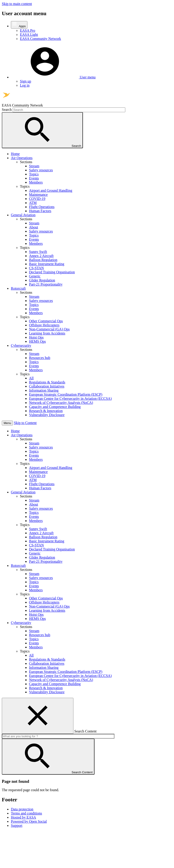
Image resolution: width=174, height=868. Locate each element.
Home (15, 154)
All (31, 378)
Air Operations (22, 158)
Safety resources (41, 170)
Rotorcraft (18, 288)
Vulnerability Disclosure (47, 415)
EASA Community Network (40, 39)
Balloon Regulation (43, 260)
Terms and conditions (27, 813)
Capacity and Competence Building (55, 407)
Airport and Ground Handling (51, 190)
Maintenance (38, 195)
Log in (25, 85)
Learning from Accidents (47, 333)
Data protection (22, 809)
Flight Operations (42, 207)
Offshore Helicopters (44, 325)
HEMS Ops (37, 341)
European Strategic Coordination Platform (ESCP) (66, 394)
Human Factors (40, 211)
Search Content (85, 731)
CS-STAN (36, 268)
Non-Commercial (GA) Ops (49, 329)
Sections (26, 439)
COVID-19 (37, 199)
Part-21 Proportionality (46, 284)
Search (7, 110)
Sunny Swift (38, 252)
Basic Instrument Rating (47, 264)
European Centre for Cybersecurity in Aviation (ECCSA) (70, 399)
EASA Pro (28, 30)
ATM (33, 203)
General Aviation (23, 215)
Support (17, 826)
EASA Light (29, 35)
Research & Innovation (46, 411)
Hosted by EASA (23, 817)
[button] (19, 25)
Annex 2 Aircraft (41, 256)
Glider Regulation (42, 280)
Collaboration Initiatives (47, 386)
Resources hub (40, 358)
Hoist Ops (36, 337)
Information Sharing (44, 390)
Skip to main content (17, 4)
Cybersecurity (21, 346)
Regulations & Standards (47, 382)
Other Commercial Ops (46, 321)
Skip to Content (25, 423)
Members (36, 182)
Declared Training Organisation (52, 272)
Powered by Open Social (29, 821)
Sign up (25, 81)
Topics (34, 174)
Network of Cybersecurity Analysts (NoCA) (61, 403)
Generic (35, 276)
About (34, 227)
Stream (34, 166)
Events (34, 178)
